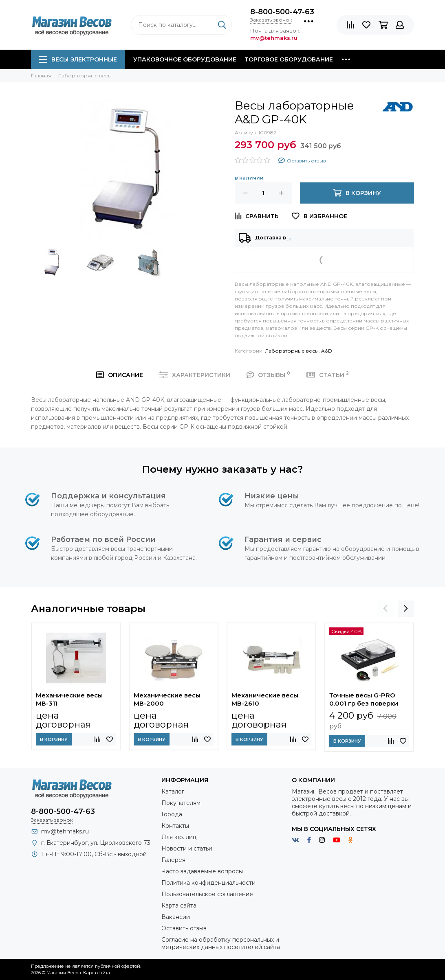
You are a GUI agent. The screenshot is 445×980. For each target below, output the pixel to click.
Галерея (173, 860)
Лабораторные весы (292, 351)
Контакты (175, 826)
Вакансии (176, 917)
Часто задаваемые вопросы (202, 871)
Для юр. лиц (179, 837)
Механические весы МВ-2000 (167, 699)
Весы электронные (78, 59)
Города (172, 814)
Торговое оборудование (289, 59)
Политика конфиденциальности (208, 883)
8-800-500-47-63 (282, 12)
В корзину (54, 739)
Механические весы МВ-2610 (265, 699)
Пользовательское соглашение (207, 894)
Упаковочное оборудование (185, 59)
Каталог (173, 791)
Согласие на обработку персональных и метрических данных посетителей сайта (221, 943)
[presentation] (386, 609)
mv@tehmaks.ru (65, 831)
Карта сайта (179, 905)
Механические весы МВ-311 (69, 699)
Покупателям (181, 803)
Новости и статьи (187, 848)
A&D (327, 351)
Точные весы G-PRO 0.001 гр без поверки (364, 699)
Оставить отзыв (184, 928)
